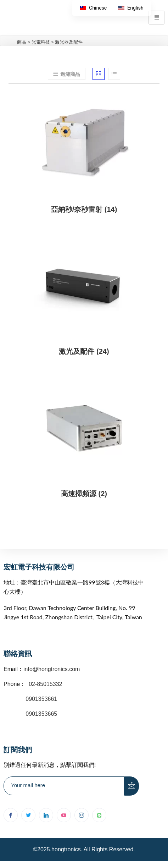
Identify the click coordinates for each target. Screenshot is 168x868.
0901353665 (41, 714)
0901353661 (41, 699)
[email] (64, 786)
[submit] (132, 786)
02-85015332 (45, 684)
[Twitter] (28, 815)
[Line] (99, 815)
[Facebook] (11, 815)
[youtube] (64, 815)
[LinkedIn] (46, 815)
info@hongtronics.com (52, 669)
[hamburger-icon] (156, 18)
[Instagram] (82, 815)
